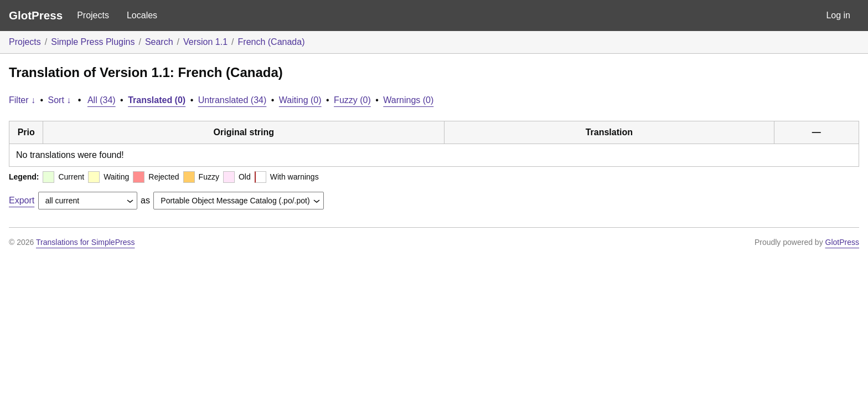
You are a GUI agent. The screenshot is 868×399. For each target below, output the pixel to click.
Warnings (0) (408, 100)
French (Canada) (272, 42)
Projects (93, 15)
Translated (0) (157, 100)
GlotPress (36, 15)
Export (22, 200)
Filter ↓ (22, 100)
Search (159, 42)
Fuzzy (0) (352, 100)
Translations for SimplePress (85, 242)
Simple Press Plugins (93, 42)
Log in (838, 15)
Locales (142, 15)
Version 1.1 (205, 42)
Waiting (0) (300, 100)
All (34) (102, 100)
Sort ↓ (60, 100)
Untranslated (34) (232, 100)
